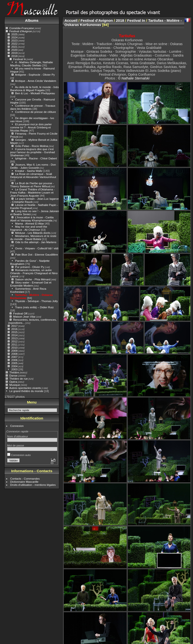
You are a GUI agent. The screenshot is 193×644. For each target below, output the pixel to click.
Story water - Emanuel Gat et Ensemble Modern (31, 284)
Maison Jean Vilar (24, 317)
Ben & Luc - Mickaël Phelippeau (35, 93)
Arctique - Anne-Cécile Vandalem (36, 81)
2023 (14, 40)
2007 (14, 357)
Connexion (17, 426)
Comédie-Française (22, 28)
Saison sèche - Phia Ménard (33, 279)
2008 (14, 354)
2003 (14, 369)
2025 (14, 34)
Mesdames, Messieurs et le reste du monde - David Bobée (33, 237)
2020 (14, 50)
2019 (14, 53)
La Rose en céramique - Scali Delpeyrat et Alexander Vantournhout (33, 175)
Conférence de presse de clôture (35, 112)
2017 (14, 326)
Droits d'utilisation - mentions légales (33, 485)
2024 (14, 37)
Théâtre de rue (19, 379)
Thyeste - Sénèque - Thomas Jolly (36, 301)
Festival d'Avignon (21, 31)
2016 (14, 329)
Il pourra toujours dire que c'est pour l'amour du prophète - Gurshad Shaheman (33, 152)
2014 (14, 335)
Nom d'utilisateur (18, 436)
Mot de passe (16, 445)
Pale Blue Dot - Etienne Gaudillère (36, 254)
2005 (14, 363)
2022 (14, 44)
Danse (13, 375)
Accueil (71, 20)
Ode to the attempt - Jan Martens (36, 242)
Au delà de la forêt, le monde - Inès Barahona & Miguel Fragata (35, 89)
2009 (14, 351)
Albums (32, 20)
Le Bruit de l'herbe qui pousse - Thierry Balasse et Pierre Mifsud (32, 185)
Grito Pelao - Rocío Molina (32, 146)
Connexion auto (19, 455)
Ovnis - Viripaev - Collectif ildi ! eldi (37, 248)
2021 (14, 47)
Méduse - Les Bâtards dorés (33, 233)
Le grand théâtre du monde (26, 391)
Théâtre (14, 372)
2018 (14, 56)
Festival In (20, 59)
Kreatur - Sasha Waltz (29, 171)
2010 (14, 348)
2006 (14, 360)
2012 (14, 341)
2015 (14, 332)
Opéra (13, 382)
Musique (15, 385)
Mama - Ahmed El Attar (29, 223)
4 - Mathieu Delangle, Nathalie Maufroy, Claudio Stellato (32, 64)
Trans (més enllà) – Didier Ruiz (34, 307)
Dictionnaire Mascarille (24, 482)
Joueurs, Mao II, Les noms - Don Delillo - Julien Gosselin (33, 166)
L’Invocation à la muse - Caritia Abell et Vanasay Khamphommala (32, 219)
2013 (14, 338)
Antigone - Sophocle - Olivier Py (35, 75)
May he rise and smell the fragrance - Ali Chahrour (29, 228)
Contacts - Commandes (25, 479)
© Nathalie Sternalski (134, 78)
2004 (14, 366)
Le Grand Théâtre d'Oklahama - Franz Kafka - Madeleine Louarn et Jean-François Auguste (32, 192)
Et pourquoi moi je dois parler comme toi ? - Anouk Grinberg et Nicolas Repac (31, 127)
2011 (14, 344)
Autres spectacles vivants (25, 388)
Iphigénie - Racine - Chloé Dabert (36, 158)
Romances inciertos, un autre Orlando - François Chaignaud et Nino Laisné (34, 273)
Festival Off (20, 313)
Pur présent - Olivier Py (30, 267)
